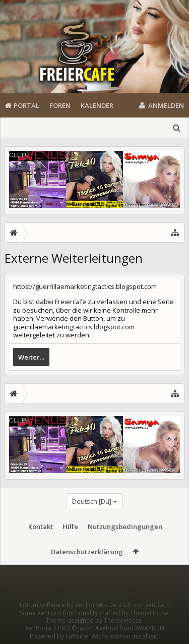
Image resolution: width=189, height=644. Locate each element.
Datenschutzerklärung (87, 552)
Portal (26, 105)
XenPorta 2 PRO (48, 628)
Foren (60, 105)
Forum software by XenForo (62, 605)
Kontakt (41, 526)
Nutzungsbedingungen (125, 526)
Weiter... (31, 357)
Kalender (97, 105)
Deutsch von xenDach (139, 605)
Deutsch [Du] (92, 501)
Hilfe (70, 526)
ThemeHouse (149, 613)
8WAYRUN (150, 628)
